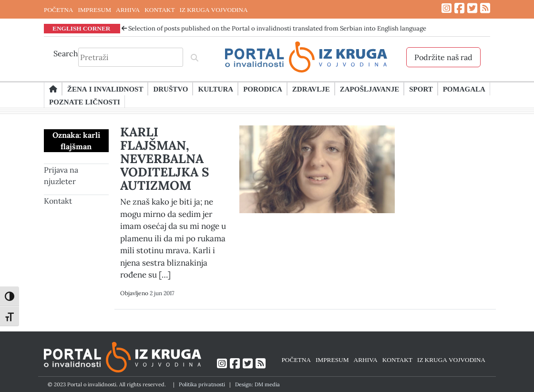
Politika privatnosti (202, 384)
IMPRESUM (94, 10)
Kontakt (58, 201)
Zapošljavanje (370, 89)
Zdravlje (311, 89)
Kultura (216, 89)
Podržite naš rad (443, 57)
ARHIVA (128, 10)
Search (66, 53)
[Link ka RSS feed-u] (485, 8)
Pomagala (464, 89)
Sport (421, 89)
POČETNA (58, 10)
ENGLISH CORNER (82, 28)
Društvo (170, 89)
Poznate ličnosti (85, 102)
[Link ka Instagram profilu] (447, 8)
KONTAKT (159, 10)
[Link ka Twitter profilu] (472, 8)
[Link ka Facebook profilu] (459, 8)
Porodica (263, 89)
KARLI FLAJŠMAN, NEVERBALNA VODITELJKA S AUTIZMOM (165, 159)
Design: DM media (257, 384)
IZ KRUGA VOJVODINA (214, 10)
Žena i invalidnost (105, 89)
